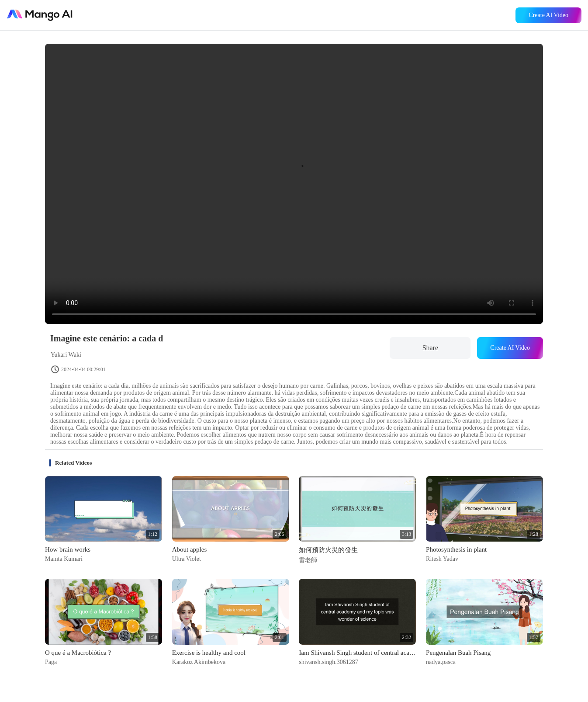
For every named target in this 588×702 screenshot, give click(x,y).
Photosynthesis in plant (456, 549)
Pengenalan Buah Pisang (458, 653)
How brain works (68, 549)
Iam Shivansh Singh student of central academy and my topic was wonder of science (357, 653)
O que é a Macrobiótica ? (78, 653)
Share (430, 348)
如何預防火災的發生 (328, 550)
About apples (190, 549)
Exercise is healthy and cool (209, 653)
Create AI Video (548, 15)
